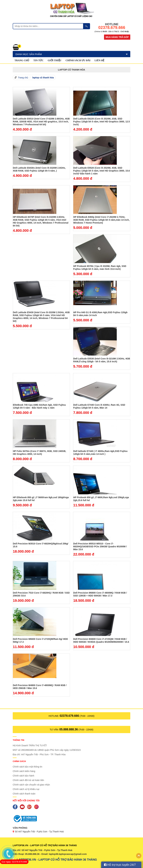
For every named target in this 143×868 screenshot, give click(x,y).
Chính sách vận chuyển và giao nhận (31, 785)
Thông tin (19, 740)
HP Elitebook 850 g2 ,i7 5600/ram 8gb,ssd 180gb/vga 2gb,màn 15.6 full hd (41, 499)
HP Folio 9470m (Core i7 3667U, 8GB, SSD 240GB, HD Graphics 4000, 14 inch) (39, 453)
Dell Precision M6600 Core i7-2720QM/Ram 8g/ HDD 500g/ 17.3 (40, 640)
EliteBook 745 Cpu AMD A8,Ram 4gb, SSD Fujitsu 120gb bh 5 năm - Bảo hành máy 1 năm (39, 406)
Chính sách (19, 761)
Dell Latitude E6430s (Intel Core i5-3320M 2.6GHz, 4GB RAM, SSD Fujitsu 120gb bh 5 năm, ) (39, 169)
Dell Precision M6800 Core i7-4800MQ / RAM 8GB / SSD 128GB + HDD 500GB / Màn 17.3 (100, 594)
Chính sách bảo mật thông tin (27, 767)
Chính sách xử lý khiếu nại (26, 789)
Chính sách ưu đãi (78, 60)
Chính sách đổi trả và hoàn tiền (28, 780)
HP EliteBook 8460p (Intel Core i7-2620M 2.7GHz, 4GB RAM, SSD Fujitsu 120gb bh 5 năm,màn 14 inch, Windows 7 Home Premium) (101, 220)
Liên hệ (99, 60)
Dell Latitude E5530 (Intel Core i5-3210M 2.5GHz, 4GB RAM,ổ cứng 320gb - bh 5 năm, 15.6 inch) (102, 360)
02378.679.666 (69, 716)
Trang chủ (22, 60)
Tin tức (38, 60)
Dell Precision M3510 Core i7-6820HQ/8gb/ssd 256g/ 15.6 (41, 545)
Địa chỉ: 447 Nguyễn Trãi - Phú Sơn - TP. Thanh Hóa (39, 754)
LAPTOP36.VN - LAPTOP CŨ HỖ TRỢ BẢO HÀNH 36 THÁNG (57, 860)
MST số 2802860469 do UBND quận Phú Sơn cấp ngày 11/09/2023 (47, 750)
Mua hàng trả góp (117, 37)
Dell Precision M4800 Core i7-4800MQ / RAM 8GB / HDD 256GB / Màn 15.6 (40, 687)
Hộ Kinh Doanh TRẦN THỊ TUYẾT (30, 745)
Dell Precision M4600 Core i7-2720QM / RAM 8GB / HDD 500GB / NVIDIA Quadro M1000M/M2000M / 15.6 (101, 640)
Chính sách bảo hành (23, 776)
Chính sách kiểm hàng (24, 771)
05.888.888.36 (69, 729)
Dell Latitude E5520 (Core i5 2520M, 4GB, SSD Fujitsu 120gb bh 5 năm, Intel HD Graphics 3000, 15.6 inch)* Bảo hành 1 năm (102, 171)
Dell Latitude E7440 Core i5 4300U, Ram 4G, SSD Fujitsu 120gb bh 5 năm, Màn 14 (99, 406)
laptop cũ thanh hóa (43, 78)
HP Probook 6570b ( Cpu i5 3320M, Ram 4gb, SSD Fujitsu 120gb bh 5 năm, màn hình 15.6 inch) (100, 268)
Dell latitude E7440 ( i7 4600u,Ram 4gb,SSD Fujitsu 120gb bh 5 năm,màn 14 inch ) (100, 453)
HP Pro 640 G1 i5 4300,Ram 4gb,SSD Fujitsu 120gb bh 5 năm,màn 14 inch (100, 314)
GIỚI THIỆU (55, 60)
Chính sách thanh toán (24, 794)
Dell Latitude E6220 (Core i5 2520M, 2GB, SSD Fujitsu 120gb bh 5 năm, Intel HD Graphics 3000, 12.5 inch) (102, 122)
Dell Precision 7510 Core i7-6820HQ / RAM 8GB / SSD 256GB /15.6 (41, 594)
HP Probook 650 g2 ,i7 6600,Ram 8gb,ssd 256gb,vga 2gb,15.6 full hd (101, 499)
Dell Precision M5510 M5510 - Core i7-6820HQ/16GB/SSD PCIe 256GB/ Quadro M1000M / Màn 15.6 (100, 546)
